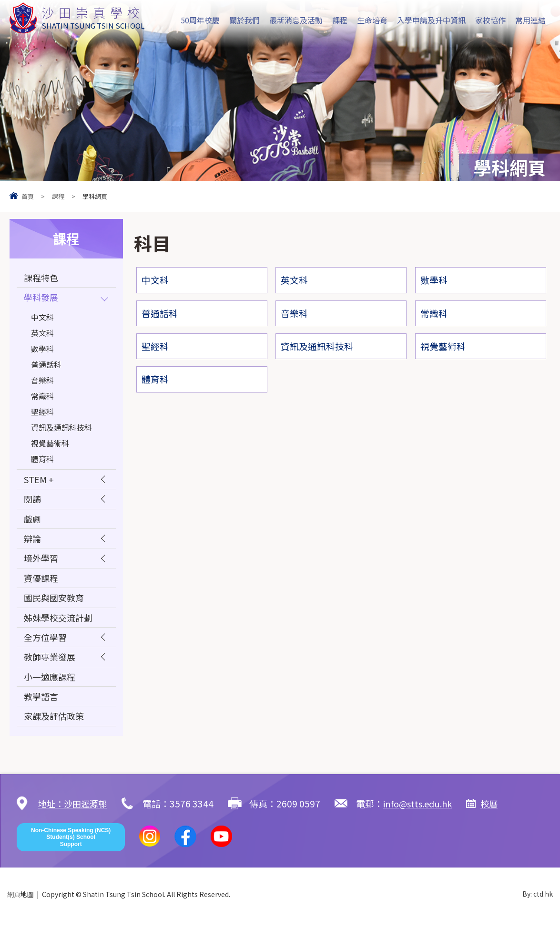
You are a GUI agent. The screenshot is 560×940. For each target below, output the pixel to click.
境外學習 (42, 566)
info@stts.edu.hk (424, 822)
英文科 (42, 335)
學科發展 (42, 299)
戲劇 (33, 524)
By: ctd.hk (538, 913)
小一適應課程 (51, 692)
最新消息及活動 (296, 20)
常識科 (42, 398)
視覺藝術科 (50, 445)
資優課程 (42, 587)
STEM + (40, 482)
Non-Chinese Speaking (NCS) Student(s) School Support (71, 856)
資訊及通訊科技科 (61, 430)
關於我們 (244, 20)
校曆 (498, 822)
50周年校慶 (200, 20)
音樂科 (42, 382)
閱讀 (33, 503)
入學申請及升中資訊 (431, 20)
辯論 (33, 545)
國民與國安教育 (56, 608)
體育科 (42, 461)
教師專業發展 (51, 671)
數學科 (42, 351)
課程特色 (42, 278)
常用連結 (530, 20)
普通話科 (46, 367)
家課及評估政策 (56, 734)
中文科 (42, 320)
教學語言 (42, 713)
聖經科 (42, 414)
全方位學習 (46, 650)
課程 (340, 20)
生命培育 (372, 20)
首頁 (28, 196)
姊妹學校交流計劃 (60, 629)
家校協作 (490, 20)
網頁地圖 (20, 913)
